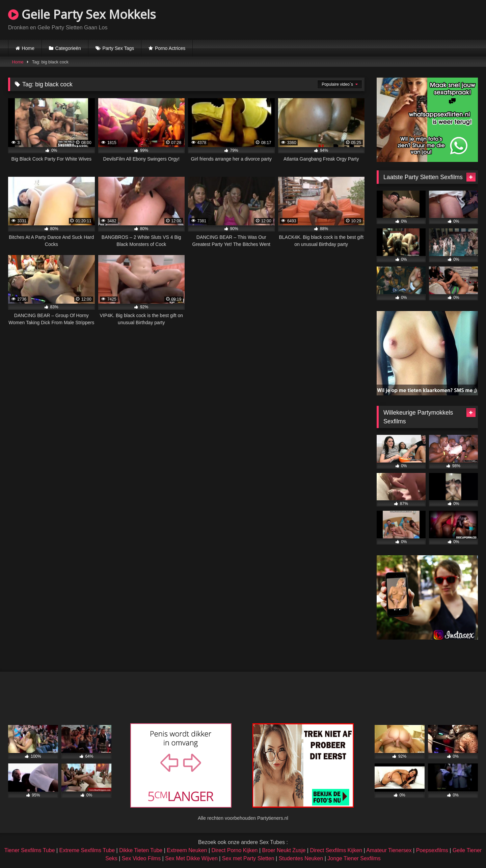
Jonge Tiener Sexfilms (354, 858)
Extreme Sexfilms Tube (87, 850)
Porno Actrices (170, 48)
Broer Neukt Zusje (284, 850)
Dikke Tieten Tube (141, 850)
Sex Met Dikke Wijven (191, 858)
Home (28, 48)
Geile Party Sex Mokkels (82, 14)
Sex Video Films (141, 858)
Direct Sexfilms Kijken (336, 850)
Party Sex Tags (118, 48)
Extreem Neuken (187, 850)
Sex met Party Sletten (248, 858)
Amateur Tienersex (389, 850)
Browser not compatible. (399, 19)
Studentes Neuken (301, 858)
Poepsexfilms (432, 850)
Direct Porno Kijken (234, 850)
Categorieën (68, 48)
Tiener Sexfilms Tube (30, 850)
